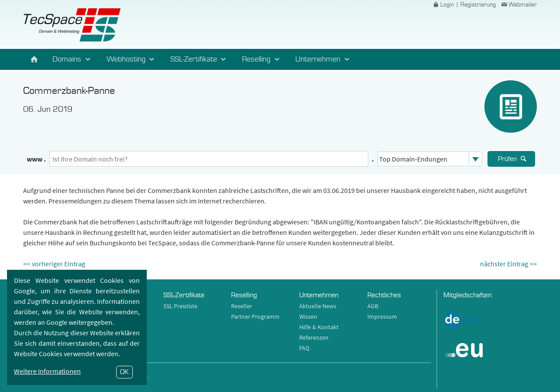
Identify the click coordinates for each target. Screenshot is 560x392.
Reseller (242, 306)
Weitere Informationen (47, 371)
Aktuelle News (318, 306)
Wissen (308, 316)
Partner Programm (255, 316)
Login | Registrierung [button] (464, 5)
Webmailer (519, 5)
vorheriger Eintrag (59, 264)
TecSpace (72, 25)
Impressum (382, 316)
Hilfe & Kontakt (319, 327)
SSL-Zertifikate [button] (200, 59)
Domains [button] (73, 59)
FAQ (304, 348)
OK (124, 372)
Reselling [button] (262, 59)
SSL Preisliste (180, 306)
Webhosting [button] (132, 59)
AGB (373, 306)
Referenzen (314, 337)
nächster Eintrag (504, 264)
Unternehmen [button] (324, 59)
